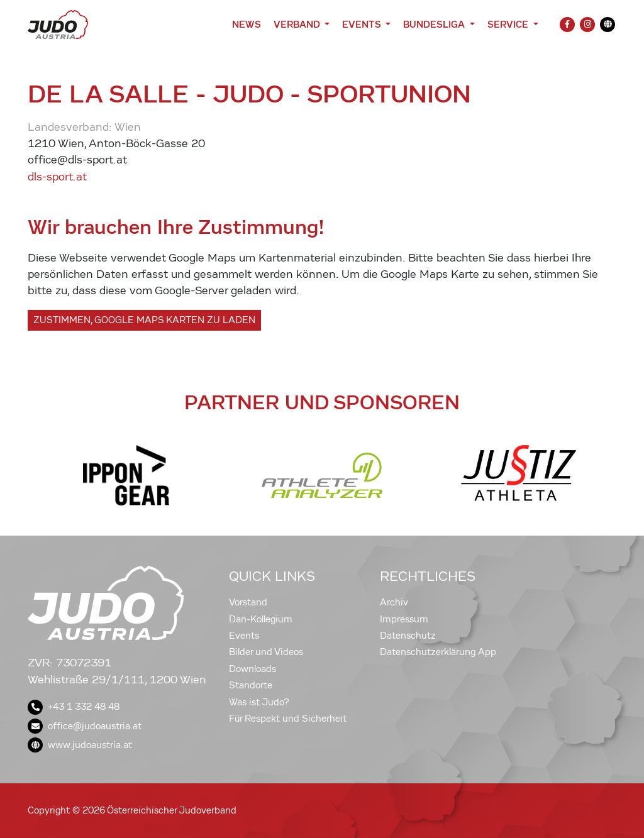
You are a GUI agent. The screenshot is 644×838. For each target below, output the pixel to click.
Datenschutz (408, 636)
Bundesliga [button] (435, 24)
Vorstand (248, 602)
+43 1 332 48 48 (74, 707)
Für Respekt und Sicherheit (288, 719)
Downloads (253, 669)
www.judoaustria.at (80, 745)
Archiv (394, 602)
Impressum (404, 619)
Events (244, 636)
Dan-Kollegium (261, 619)
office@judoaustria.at (85, 726)
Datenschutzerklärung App (438, 652)
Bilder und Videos (266, 652)
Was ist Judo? (259, 702)
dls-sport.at (57, 177)
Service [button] (509, 24)
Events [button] (363, 24)
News (247, 24)
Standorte (251, 685)
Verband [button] (298, 24)
